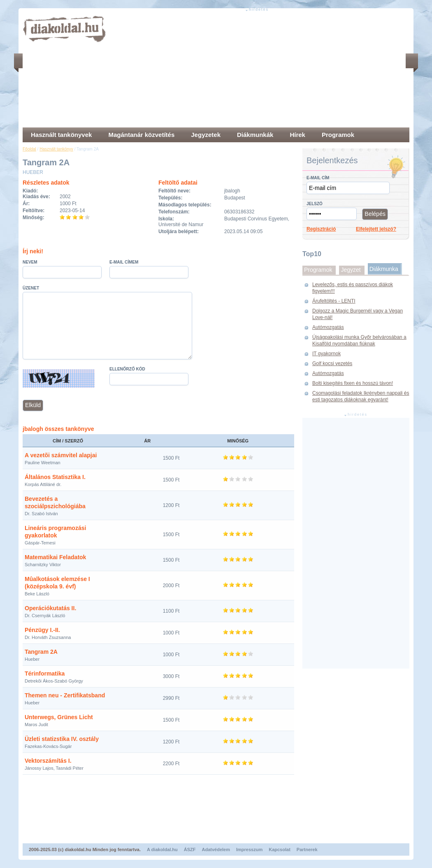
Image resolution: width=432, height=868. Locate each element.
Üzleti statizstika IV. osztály (62, 739)
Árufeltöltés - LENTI (334, 301)
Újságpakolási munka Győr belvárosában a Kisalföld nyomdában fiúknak (359, 340)
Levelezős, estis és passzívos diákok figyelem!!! (353, 288)
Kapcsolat (280, 849)
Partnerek (307, 849)
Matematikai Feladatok (55, 557)
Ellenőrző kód (127, 369)
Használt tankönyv (56, 149)
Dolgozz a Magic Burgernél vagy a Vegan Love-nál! (358, 314)
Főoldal (29, 149)
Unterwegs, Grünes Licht (59, 717)
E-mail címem (124, 262)
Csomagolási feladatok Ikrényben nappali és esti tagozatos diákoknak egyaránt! (361, 396)
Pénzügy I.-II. (42, 630)
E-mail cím (318, 178)
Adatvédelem (216, 849)
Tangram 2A (41, 652)
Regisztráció (321, 229)
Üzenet (31, 288)
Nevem (30, 262)
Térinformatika (45, 674)
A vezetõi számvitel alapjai (61, 455)
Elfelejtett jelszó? (376, 229)
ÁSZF (190, 849)
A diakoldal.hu (162, 849)
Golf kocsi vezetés (332, 363)
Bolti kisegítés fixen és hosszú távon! (353, 383)
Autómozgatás (328, 327)
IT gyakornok (326, 354)
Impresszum (249, 849)
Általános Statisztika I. (55, 477)
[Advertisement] (236, 70)
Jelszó (315, 204)
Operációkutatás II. (50, 608)
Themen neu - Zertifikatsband (65, 695)
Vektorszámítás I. (48, 761)
